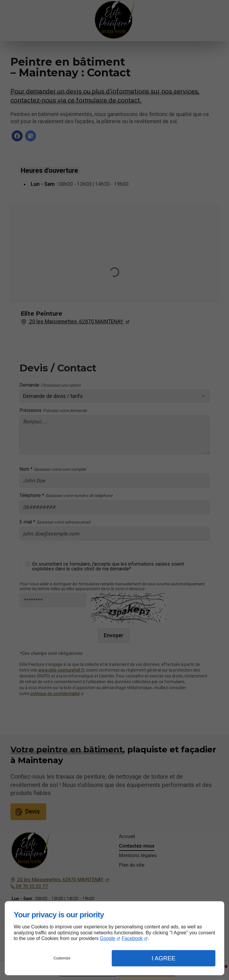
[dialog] (114, 938)
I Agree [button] (163, 958)
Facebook (132, 938)
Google (108, 938)
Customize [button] (62, 958)
